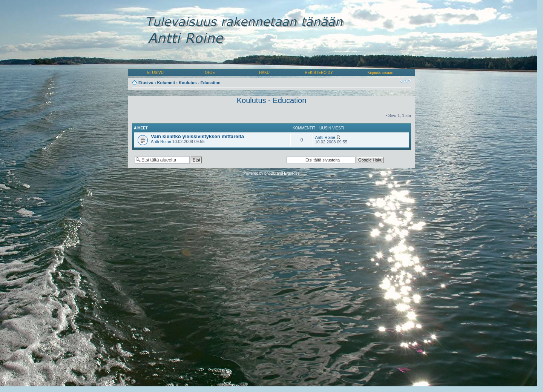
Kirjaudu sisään (380, 73)
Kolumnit (166, 83)
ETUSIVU (156, 73)
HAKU (264, 73)
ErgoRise (292, 173)
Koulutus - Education (200, 83)
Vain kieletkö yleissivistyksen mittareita (197, 136)
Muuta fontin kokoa (406, 81)
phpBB (270, 173)
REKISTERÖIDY (319, 73)
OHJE (210, 73)
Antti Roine (161, 141)
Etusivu (146, 83)
